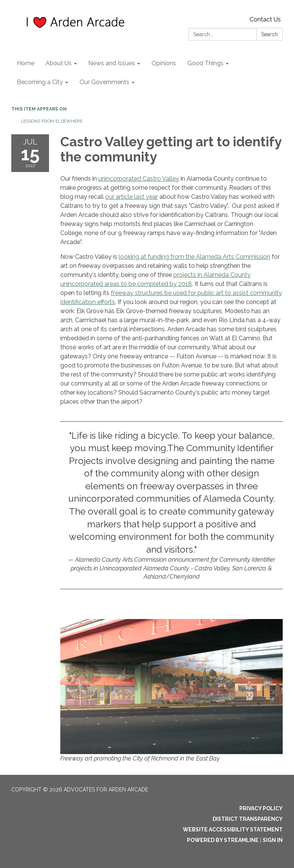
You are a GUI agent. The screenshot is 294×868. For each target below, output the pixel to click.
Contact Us (265, 19)
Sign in (273, 840)
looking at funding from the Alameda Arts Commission (194, 257)
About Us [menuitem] (59, 63)
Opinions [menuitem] (164, 63)
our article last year (132, 197)
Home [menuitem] (26, 63)
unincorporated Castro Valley (139, 179)
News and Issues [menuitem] (112, 63)
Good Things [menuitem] (205, 63)
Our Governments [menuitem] (104, 82)
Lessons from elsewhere (52, 121)
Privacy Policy (261, 808)
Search (269, 34)
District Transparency (248, 819)
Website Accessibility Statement (233, 830)
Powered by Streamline (223, 840)
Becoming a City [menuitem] (40, 82)
